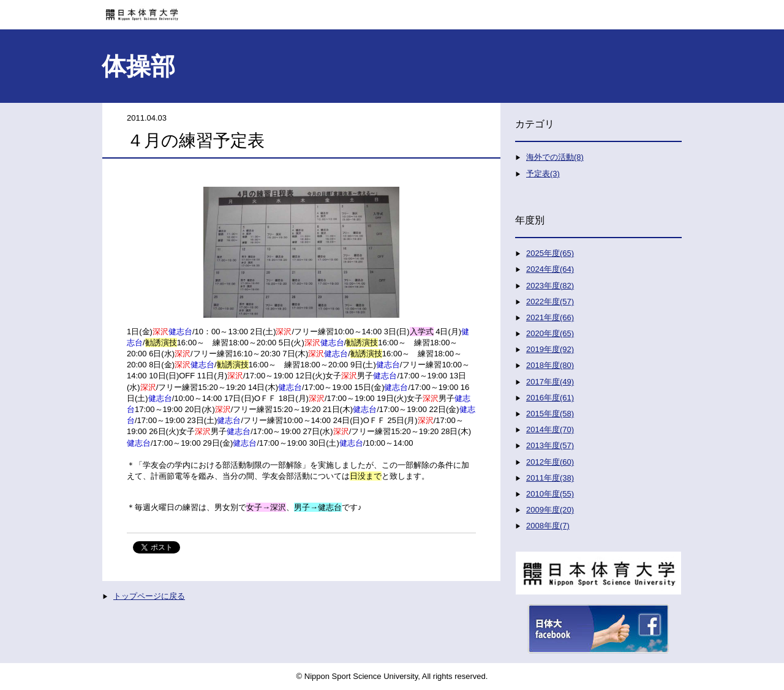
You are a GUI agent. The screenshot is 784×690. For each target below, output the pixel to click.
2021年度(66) (550, 317)
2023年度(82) (550, 286)
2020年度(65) (550, 333)
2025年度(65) (550, 253)
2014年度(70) (550, 429)
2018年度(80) (550, 365)
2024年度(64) (550, 269)
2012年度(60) (550, 462)
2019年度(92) (550, 349)
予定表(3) (543, 174)
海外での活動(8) (555, 157)
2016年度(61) (550, 398)
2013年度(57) (550, 445)
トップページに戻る (149, 596)
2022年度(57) (550, 302)
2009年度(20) (550, 510)
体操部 (138, 66)
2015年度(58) (550, 414)
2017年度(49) (550, 382)
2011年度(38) (550, 478)
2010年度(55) (550, 494)
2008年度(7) (548, 526)
